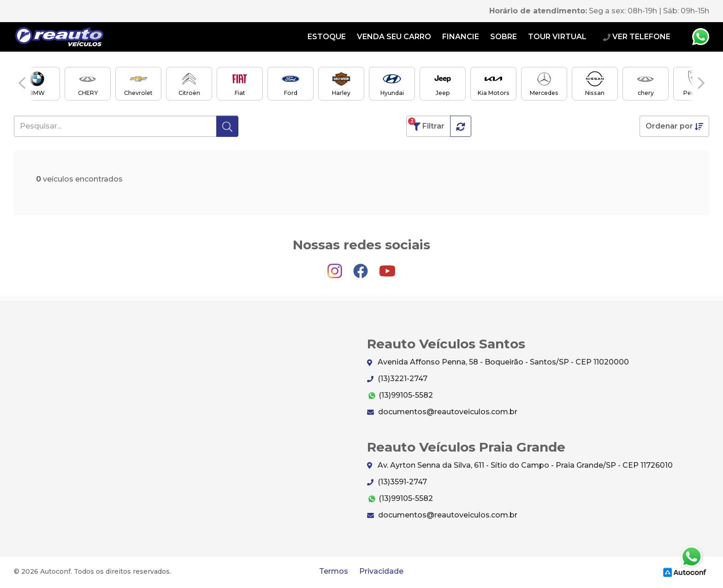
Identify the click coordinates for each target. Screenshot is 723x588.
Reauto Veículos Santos (59, 37)
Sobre (504, 37)
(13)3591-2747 (397, 482)
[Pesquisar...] (115, 126)
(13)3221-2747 (397, 379)
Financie (461, 37)
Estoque (327, 37)
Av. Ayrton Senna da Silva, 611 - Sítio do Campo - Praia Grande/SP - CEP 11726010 (520, 466)
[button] (22, 83)
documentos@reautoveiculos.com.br (442, 412)
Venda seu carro (394, 37)
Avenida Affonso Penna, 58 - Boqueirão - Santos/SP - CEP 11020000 (498, 362)
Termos (334, 571)
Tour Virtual (557, 37)
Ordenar (674, 126)
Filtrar (426, 124)
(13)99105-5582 (400, 396)
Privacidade (381, 571)
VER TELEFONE (637, 37)
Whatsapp (700, 37)
